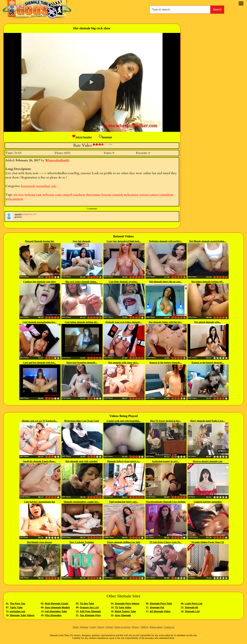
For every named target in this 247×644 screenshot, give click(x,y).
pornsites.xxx (17, 611)
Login (93, 627)
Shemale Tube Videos (22, 615)
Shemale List (192, 611)
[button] (92, 82)
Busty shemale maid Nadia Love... (208, 421)
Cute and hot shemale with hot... (40, 363)
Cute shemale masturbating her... (40, 322)
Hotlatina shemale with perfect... (166, 241)
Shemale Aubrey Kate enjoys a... (124, 461)
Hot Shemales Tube (56, 611)
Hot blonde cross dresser (40, 542)
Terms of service (122, 627)
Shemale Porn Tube (161, 604)
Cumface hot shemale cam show (40, 282)
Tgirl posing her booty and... (124, 502)
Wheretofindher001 (57, 160)
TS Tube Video (123, 607)
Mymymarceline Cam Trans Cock (82, 421)
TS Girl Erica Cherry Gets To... (166, 542)
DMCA (145, 627)
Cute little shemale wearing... (124, 282)
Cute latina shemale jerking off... (82, 322)
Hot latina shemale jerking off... (208, 282)
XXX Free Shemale (90, 611)
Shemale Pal (157, 607)
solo (54, 186)
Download (105, 137)
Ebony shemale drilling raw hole (124, 542)
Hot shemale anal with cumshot (82, 461)
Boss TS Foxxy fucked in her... (166, 421)
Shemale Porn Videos (127, 604)
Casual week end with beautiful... (124, 421)
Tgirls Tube (16, 607)
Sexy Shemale (123, 615)
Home (76, 627)
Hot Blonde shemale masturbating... (208, 241)
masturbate (43, 186)
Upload (109, 627)
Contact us (169, 627)
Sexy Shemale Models (57, 607)
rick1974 (18, 214)
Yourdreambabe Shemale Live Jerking (166, 502)
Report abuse (156, 627)
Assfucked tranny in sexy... (166, 461)
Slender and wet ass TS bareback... (40, 421)
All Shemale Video (160, 611)
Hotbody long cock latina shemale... (124, 322)
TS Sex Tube (87, 604)
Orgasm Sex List (89, 607)
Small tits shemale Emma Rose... (39, 461)
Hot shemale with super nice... (124, 363)
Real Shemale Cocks (57, 604)
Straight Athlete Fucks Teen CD (208, 542)
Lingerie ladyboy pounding (208, 502)
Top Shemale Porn (90, 615)
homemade (28, 186)
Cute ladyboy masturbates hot (39, 502)
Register (84, 627)
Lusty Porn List (193, 604)
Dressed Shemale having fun (40, 241)
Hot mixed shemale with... (208, 322)
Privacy (136, 627)
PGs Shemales (53, 615)
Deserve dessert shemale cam (208, 461)
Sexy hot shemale (82, 241)
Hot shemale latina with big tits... (166, 322)
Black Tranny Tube (125, 611)
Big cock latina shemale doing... (82, 282)
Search (217, 10)
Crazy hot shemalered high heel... (124, 241)
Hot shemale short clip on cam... (166, 282)
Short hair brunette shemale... (82, 363)
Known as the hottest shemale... (166, 363)
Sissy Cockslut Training (82, 542)
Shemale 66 (191, 607)
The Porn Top (17, 604)
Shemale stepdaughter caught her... (82, 502)
